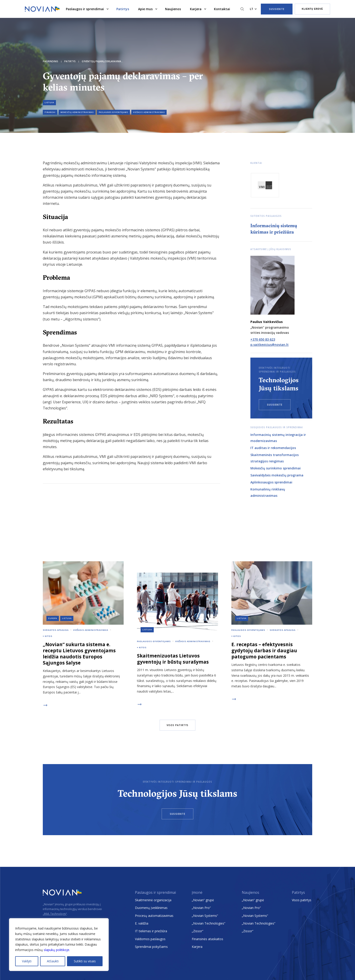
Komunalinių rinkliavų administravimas (268, 492)
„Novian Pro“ (201, 908)
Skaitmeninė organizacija (153, 900)
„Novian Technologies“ (209, 923)
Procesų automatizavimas (154, 916)
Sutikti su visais (85, 961)
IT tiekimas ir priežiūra (151, 931)
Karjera (196, 9)
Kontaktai (222, 9)
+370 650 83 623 (263, 339)
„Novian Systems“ (205, 916)
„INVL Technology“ (55, 914)
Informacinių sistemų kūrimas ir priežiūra (274, 229)
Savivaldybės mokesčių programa (277, 475)
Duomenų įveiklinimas (151, 908)
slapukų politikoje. (57, 950)
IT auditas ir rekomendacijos (273, 448)
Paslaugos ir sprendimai (85, 9)
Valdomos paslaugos (150, 939)
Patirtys (123, 9)
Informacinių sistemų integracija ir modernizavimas (278, 438)
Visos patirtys (302, 900)
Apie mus (145, 9)
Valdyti (27, 961)
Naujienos (173, 9)
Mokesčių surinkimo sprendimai (276, 468)
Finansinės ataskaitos (207, 939)
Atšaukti (53, 961)
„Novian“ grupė (203, 900)
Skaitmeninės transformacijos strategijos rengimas (275, 458)
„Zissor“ (198, 931)
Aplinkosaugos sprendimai (271, 482)
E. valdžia (142, 923)
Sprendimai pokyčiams (151, 947)
